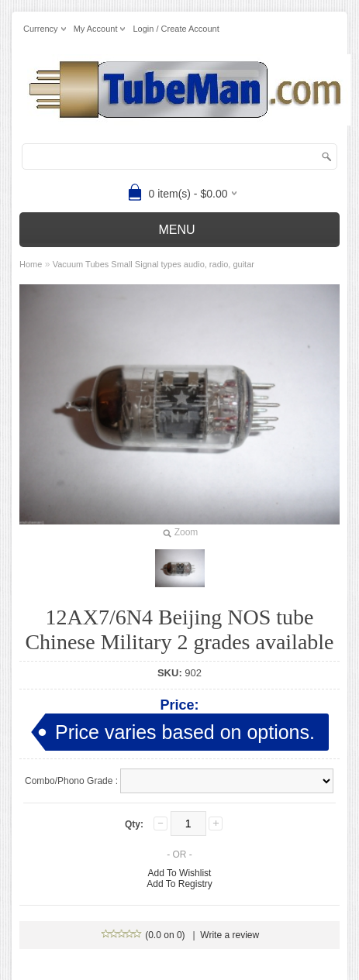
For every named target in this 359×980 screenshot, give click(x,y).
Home (31, 264)
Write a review (230, 935)
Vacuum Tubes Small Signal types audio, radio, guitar (154, 264)
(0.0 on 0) (144, 935)
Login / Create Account (176, 29)
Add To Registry (179, 884)
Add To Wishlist (180, 873)
